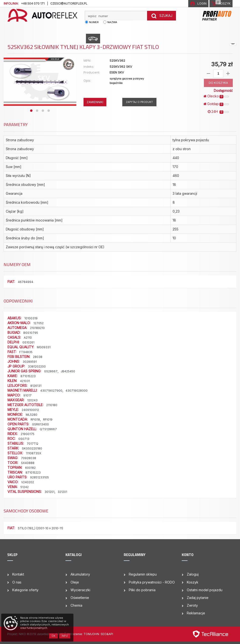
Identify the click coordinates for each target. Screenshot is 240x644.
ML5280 (32, 415)
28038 (38, 357)
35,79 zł (222, 64)
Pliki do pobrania (142, 590)
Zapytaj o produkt (139, 102)
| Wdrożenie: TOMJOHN (83, 634)
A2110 (28, 338)
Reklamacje (196, 613)
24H (218, 112)
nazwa (112, 22)
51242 (25, 487)
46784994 (26, 282)
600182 (30, 468)
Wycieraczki (80, 590)
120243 (32, 400)
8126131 (36, 386)
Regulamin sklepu (143, 574)
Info (65, 636)
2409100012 (30, 410)
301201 (49, 492)
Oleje (75, 582)
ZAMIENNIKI (95, 102)
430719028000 (77, 391)
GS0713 (24, 439)
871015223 (28, 376)
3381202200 (37, 366)
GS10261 (28, 342)
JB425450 (68, 371)
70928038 (29, 458)
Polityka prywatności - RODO (152, 582)
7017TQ (32, 444)
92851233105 (39, 477)
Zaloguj (193, 574)
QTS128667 (48, 429)
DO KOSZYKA (218, 83)
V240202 (28, 482)
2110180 (52, 405)
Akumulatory (80, 574)
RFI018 (35, 419)
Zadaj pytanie (198, 598)
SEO (104, 634)
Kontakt (18, 574)
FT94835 (26, 352)
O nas (17, 582)
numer (94, 22)
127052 (39, 323)
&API (110, 634)
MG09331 (44, 347)
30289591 (30, 362)
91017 (27, 395)
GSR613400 (40, 424)
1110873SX (34, 453)
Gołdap (216, 104)
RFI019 (48, 419)
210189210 (37, 328)
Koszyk (193, 582)
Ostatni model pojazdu (205, 590)
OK (53, 636)
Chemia (76, 605)
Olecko (216, 96)
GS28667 (51, 371)
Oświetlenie (80, 598)
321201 (62, 492)
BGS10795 (31, 333)
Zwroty (192, 605)
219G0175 (28, 434)
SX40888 (28, 463)
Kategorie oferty (25, 590)
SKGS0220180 (32, 448)
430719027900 (51, 391)
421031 (25, 381)
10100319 (31, 318)
